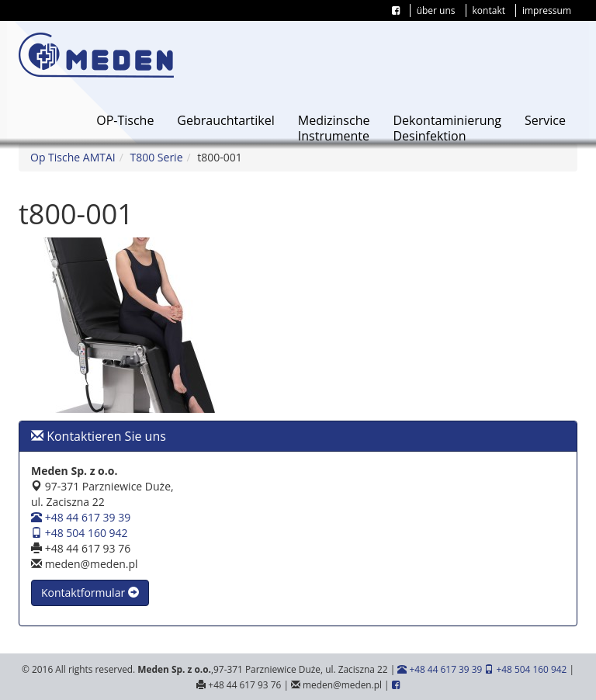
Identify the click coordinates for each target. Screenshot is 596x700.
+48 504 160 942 (80, 533)
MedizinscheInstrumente (334, 128)
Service (545, 120)
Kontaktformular (90, 593)
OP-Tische (125, 120)
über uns (436, 10)
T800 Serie (157, 157)
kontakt (489, 10)
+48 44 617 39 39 (81, 517)
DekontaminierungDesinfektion (447, 128)
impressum (547, 10)
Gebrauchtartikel (225, 120)
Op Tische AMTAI (73, 157)
